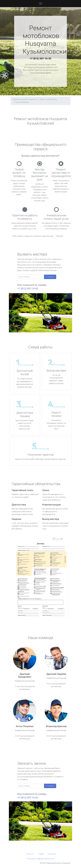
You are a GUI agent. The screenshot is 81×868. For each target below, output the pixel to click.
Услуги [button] (29, 854)
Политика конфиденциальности (40, 859)
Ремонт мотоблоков (48, 99)
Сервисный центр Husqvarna (25, 99)
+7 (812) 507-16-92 (40, 59)
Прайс (41, 854)
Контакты (52, 854)
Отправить (50, 277)
